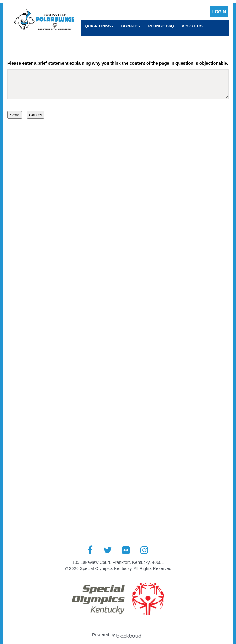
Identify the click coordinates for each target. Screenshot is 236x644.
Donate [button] (131, 26)
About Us (192, 26)
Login (219, 12)
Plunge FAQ (161, 26)
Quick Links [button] (99, 26)
